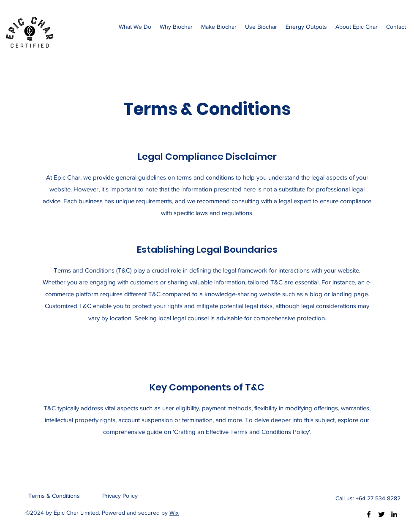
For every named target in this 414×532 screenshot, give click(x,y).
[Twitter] (381, 514)
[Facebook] (369, 514)
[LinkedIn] (394, 514)
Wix (174, 513)
